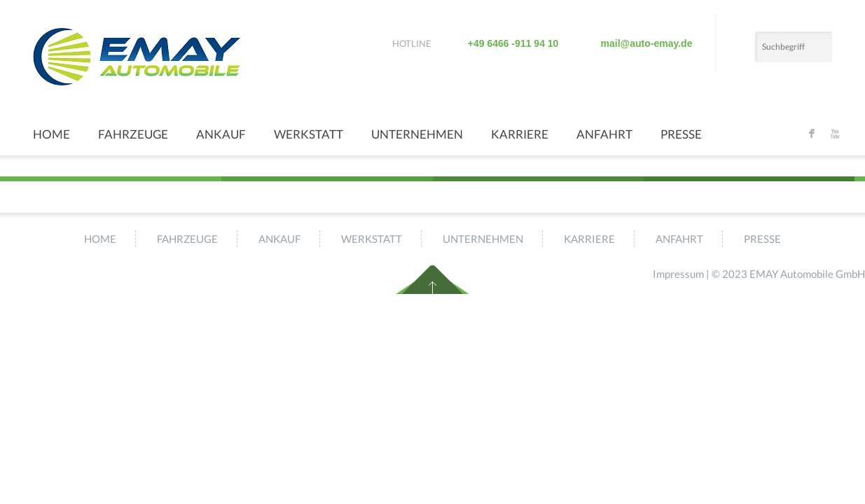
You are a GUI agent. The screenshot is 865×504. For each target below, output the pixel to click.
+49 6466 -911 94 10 (513, 43)
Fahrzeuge (133, 134)
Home (51, 134)
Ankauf (221, 134)
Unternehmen (417, 134)
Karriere (520, 134)
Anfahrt (604, 134)
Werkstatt (309, 134)
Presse (681, 134)
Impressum (678, 274)
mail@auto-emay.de (647, 43)
